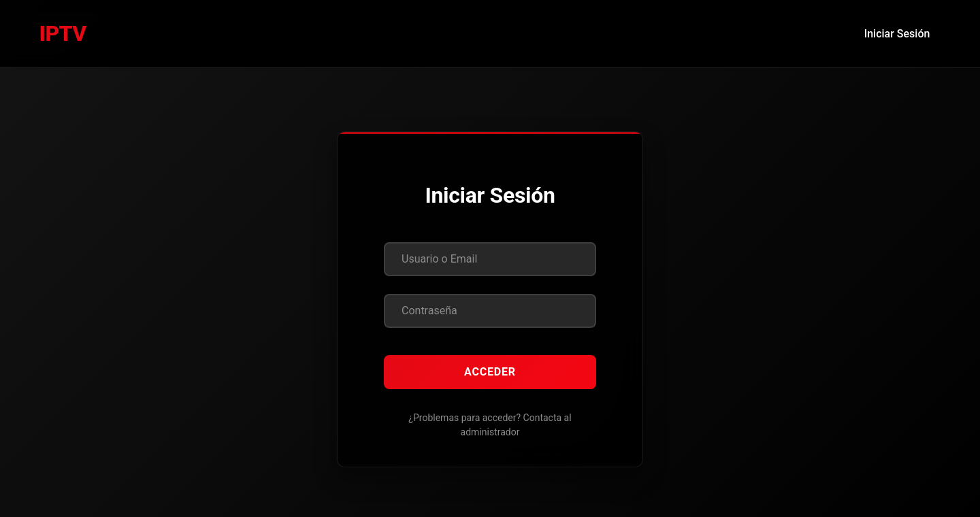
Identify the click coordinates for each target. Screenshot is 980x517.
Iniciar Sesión (897, 34)
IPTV (63, 33)
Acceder (490, 372)
